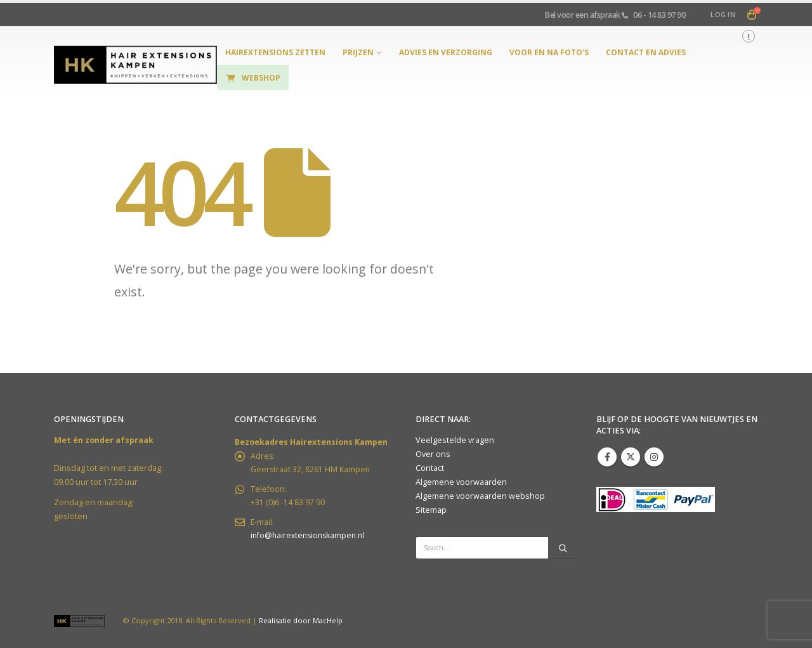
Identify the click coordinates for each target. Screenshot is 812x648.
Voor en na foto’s (549, 52)
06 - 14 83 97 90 (659, 15)
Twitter (631, 457)
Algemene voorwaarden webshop (480, 496)
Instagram (654, 457)
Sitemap (431, 510)
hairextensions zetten (275, 52)
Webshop (253, 78)
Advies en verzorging (446, 52)
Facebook (607, 457)
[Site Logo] (135, 65)
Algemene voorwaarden (461, 482)
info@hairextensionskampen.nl (310, 539)
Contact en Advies (646, 52)
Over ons (433, 454)
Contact (430, 468)
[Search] (563, 548)
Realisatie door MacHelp (301, 620)
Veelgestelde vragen (455, 440)
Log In (723, 14)
